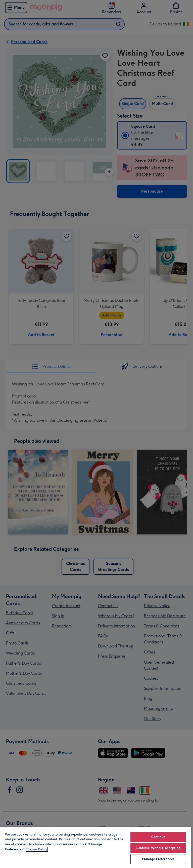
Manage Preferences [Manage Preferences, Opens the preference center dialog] (158, 859)
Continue (158, 837)
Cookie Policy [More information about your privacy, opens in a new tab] (37, 849)
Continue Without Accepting (158, 848)
